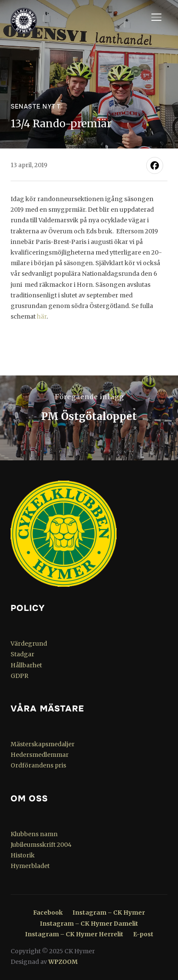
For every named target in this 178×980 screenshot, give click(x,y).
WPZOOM (63, 962)
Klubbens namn (34, 834)
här (42, 316)
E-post (143, 934)
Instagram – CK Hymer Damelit (89, 924)
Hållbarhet (26, 665)
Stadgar (22, 654)
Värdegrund (29, 644)
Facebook (48, 913)
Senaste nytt (36, 106)
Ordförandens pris (38, 765)
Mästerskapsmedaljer (43, 744)
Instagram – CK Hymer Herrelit (74, 934)
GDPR (19, 676)
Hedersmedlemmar (40, 755)
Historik (23, 855)
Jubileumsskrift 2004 (41, 845)
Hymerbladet (30, 866)
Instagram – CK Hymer (109, 913)
